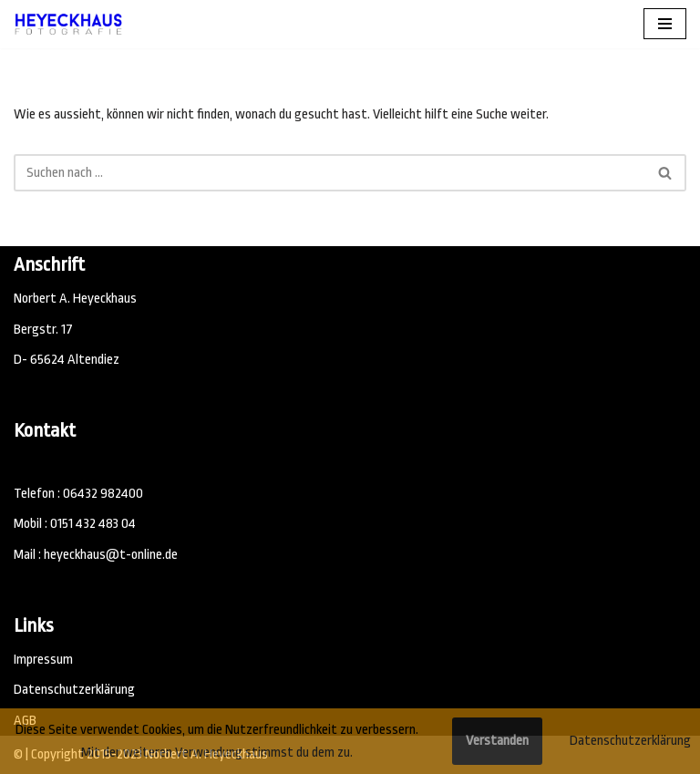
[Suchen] (329, 173)
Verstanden (497, 741)
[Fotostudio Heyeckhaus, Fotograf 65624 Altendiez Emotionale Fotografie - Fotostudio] (68, 24)
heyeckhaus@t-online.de (111, 555)
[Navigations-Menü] (665, 24)
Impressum (43, 660)
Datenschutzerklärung (74, 690)
